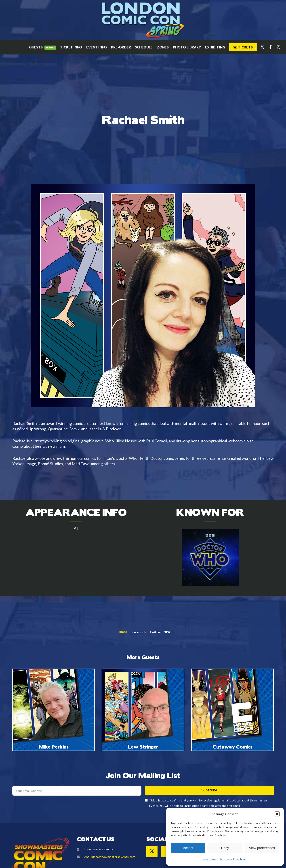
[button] (277, 814)
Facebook (139, 632)
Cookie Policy (210, 859)
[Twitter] (260, 47)
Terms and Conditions (233, 859)
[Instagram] (276, 47)
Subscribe (209, 790)
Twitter (155, 632)
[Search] (252, 47)
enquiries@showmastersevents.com (110, 857)
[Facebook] (268, 47)
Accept (188, 848)
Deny (225, 848)
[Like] (166, 632)
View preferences (262, 848)
